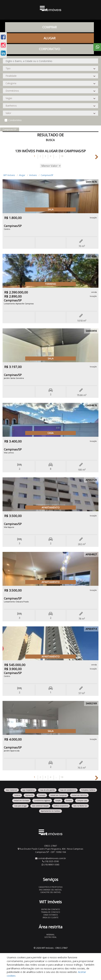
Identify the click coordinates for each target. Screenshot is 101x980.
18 (62, 156)
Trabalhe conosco (50, 912)
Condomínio (15, 120)
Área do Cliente (50, 917)
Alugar (50, 38)
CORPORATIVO (49, 49)
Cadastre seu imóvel (51, 892)
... (56, 156)
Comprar (49, 27)
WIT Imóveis (9, 175)
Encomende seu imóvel (50, 890)
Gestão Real (50, 937)
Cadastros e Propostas (50, 887)
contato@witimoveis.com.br (52, 858)
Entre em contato (51, 909)
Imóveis (33, 175)
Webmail (50, 935)
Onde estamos (50, 915)
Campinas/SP (47, 175)
